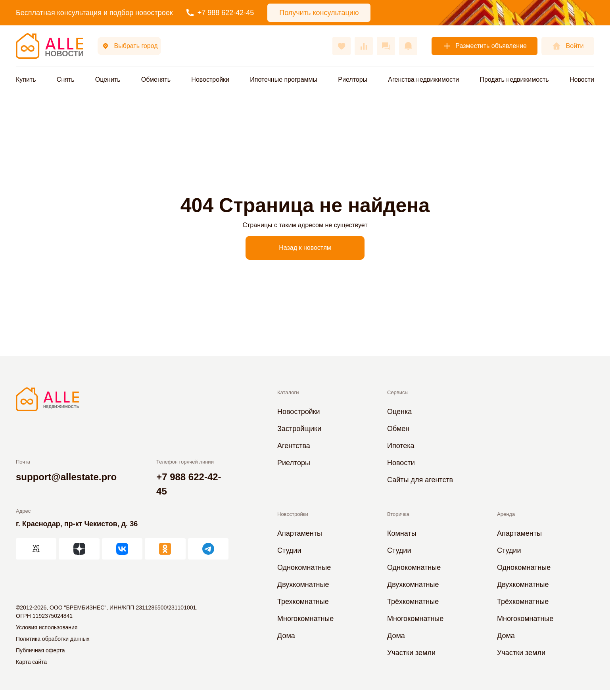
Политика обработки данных (53, 639)
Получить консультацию (319, 13)
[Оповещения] (408, 46)
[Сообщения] (386, 46)
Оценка (399, 412)
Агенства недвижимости (423, 80)
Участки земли (411, 653)
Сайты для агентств (420, 480)
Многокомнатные (305, 619)
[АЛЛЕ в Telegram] (208, 549)
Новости (582, 80)
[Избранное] (342, 46)
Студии (289, 550)
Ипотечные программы (284, 80)
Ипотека (401, 446)
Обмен (398, 429)
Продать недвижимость (514, 80)
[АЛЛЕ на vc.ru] (36, 549)
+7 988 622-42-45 (220, 13)
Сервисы (398, 392)
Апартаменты (300, 533)
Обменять (156, 80)
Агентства (294, 446)
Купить (26, 80)
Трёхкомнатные (413, 602)
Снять (66, 80)
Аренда (506, 514)
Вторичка (398, 514)
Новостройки (210, 80)
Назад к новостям (305, 248)
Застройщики (299, 429)
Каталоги (288, 392)
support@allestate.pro (66, 477)
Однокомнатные (304, 567)
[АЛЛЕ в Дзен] (79, 549)
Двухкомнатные (303, 585)
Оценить (108, 80)
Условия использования (47, 627)
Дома (286, 636)
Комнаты (402, 533)
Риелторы (353, 80)
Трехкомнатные (303, 602)
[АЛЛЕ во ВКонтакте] (122, 549)
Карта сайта (31, 662)
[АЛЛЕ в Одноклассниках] (165, 549)
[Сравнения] (364, 46)
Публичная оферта (40, 650)
